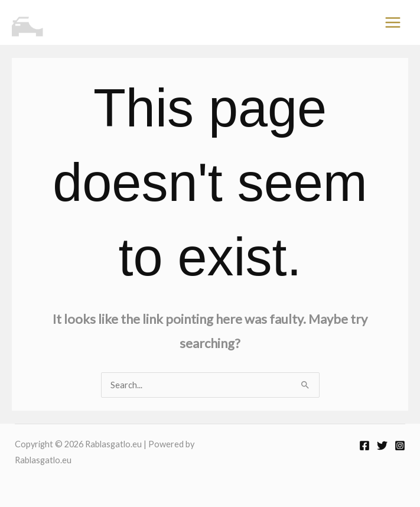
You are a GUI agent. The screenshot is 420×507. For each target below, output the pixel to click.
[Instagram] (400, 446)
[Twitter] (382, 446)
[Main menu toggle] (393, 22)
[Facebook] (364, 446)
